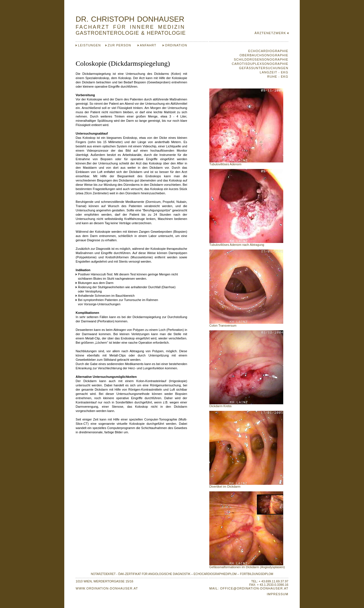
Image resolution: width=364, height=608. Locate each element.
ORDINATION (175, 45)
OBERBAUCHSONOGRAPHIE (264, 55)
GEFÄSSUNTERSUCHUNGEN (263, 68)
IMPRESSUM (278, 594)
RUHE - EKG (278, 77)
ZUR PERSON (118, 45)
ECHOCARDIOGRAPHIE (268, 51)
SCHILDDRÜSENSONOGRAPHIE (261, 59)
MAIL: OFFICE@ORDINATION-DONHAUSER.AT (249, 588)
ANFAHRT (147, 45)
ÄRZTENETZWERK (271, 33)
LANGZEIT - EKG (274, 72)
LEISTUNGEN (88, 45)
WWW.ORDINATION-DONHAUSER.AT (107, 588)
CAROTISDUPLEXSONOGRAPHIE (260, 64)
